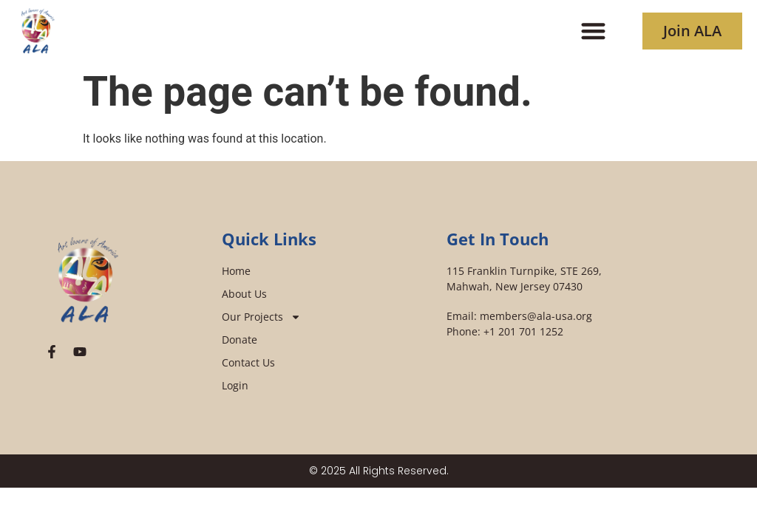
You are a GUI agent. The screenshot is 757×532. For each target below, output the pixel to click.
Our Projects (261, 317)
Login (235, 385)
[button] (594, 31)
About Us (244, 294)
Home (236, 271)
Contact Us (248, 362)
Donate (240, 340)
